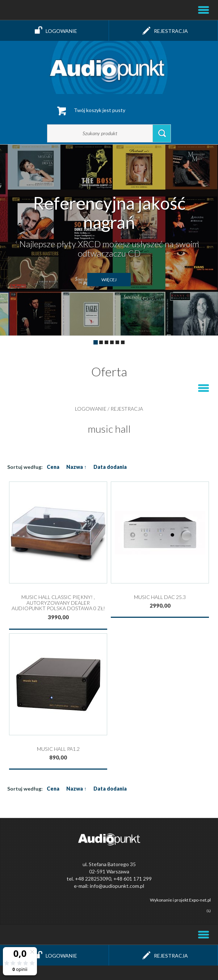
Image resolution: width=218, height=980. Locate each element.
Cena (53, 467)
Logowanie (54, 31)
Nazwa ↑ (76, 467)
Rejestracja (163, 31)
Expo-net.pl (200, 900)
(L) (209, 911)
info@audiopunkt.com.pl (117, 886)
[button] (16, 240)
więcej (109, 280)
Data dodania (110, 467)
